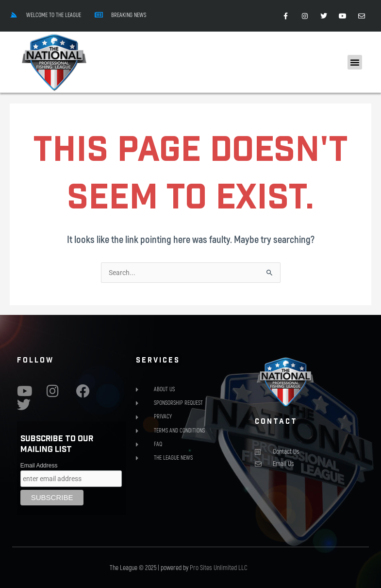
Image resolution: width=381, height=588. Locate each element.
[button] (355, 62)
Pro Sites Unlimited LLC (219, 567)
